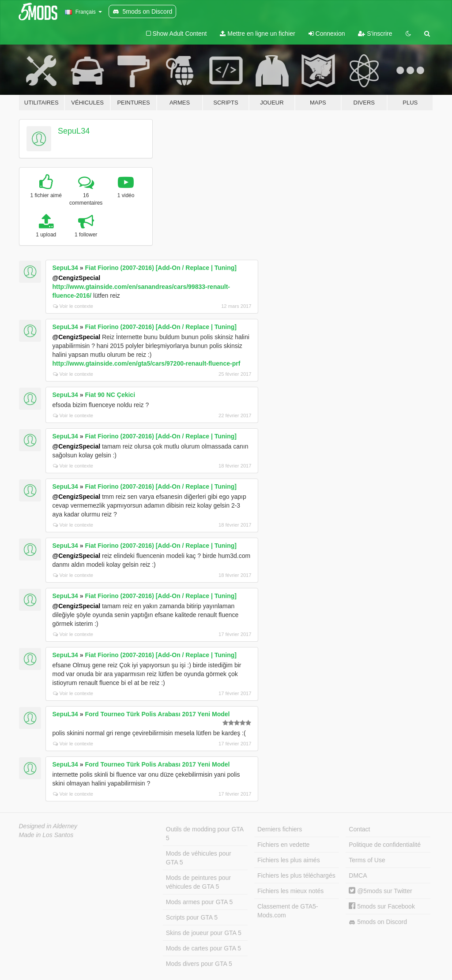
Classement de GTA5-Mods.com (288, 911)
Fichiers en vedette (283, 845)
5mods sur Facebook (382, 906)
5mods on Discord (378, 922)
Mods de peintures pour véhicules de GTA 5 (198, 882)
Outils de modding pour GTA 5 (205, 834)
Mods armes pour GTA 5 (199, 902)
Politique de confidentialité (385, 845)
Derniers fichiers (280, 829)
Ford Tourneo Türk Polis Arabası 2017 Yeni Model (157, 714)
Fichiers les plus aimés (289, 860)
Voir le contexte (73, 306)
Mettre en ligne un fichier (257, 34)
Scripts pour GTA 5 (192, 917)
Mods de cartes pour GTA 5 (203, 948)
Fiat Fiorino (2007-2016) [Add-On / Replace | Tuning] (161, 268)
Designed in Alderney (48, 826)
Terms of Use (367, 860)
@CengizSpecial (77, 278)
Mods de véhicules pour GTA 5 (199, 858)
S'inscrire (375, 34)
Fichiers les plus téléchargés (296, 875)
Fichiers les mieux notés (290, 891)
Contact (359, 829)
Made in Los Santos (46, 835)
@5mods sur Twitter (380, 891)
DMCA (358, 875)
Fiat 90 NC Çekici (110, 395)
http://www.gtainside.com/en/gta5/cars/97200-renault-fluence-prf (147, 363)
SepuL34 (74, 131)
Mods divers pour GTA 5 (199, 964)
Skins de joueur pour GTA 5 (204, 933)
